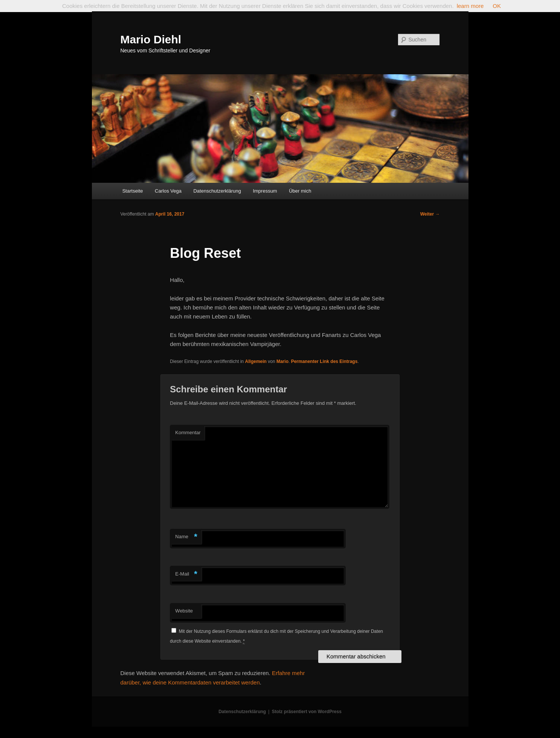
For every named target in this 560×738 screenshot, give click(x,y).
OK (497, 6)
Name (186, 537)
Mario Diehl (151, 39)
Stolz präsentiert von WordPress (307, 712)
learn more (470, 6)
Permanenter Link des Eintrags (324, 361)
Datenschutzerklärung (217, 191)
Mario (282, 361)
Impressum (265, 191)
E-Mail (186, 574)
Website (184, 611)
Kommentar (188, 433)
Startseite (133, 191)
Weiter (430, 214)
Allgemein (256, 361)
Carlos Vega (168, 191)
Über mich (300, 191)
